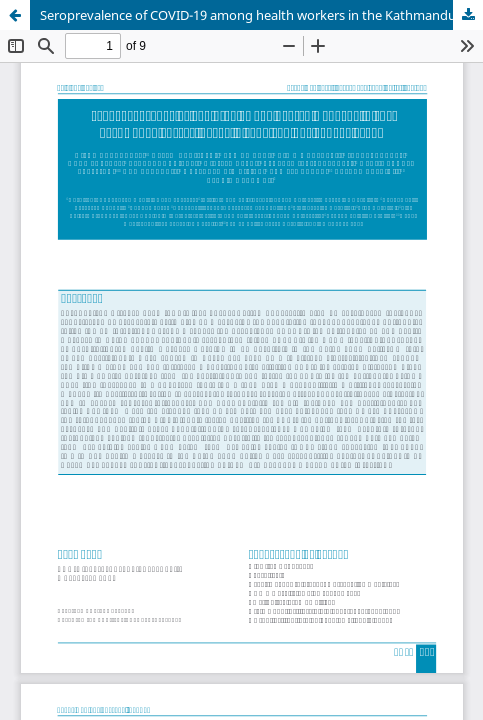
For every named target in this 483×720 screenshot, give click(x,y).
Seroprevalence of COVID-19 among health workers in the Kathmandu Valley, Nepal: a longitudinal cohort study (261, 15)
